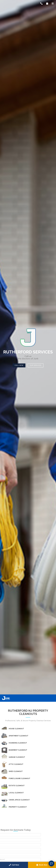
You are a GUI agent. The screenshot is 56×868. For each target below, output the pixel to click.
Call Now (19, 365)
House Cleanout (16, 729)
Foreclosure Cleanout (19, 778)
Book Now (42, 865)
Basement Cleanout (18, 750)
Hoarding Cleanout (18, 743)
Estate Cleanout (17, 786)
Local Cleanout (16, 793)
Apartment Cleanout (18, 736)
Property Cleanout (18, 807)
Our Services (36, 365)
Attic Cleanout (16, 764)
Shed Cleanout (16, 771)
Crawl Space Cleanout (19, 800)
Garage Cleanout (17, 757)
